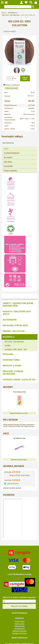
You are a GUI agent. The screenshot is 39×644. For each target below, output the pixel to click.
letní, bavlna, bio (8, 143)
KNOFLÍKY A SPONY (12, 366)
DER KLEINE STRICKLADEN (15, 325)
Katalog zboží (19, 624)
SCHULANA (8, 354)
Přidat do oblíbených (12, 85)
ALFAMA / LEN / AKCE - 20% (16, 349)
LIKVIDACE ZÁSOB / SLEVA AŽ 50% (19, 380)
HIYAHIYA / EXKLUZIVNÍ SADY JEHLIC (17, 313)
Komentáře (8, 166)
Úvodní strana (20, 621)
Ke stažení (8, 157)
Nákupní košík (19, 626)
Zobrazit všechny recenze (12, 488)
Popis (6, 149)
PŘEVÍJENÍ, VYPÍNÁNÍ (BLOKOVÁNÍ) (13, 373)
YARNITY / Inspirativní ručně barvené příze (18, 305)
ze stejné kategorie (12, 153)
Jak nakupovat (20, 629)
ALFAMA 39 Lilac (19, 438)
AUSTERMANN (10, 320)
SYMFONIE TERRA (11, 360)
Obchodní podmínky (19, 631)
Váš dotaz (8, 162)
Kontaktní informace (19, 633)
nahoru (36, 641)
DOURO (8, 346)
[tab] (19, 147)
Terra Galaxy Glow (19, 392)
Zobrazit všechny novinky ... (19, 413)
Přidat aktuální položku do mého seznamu (18, 425)
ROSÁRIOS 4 (8, 337)
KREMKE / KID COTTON (14, 331)
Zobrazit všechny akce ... (20, 460)
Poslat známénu (10, 171)
